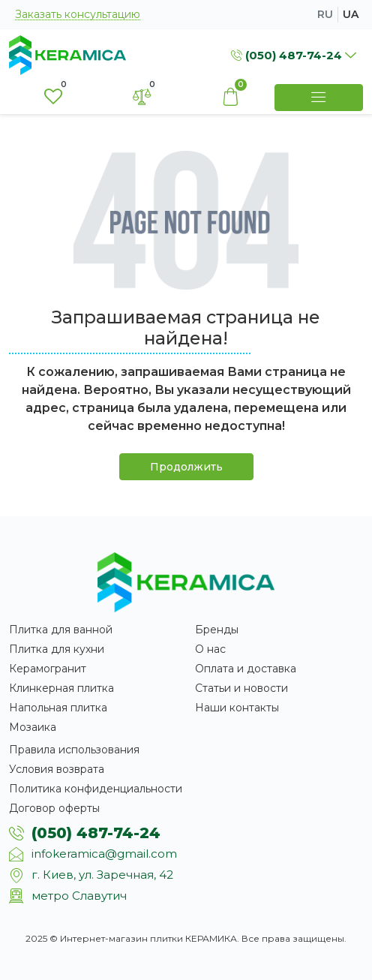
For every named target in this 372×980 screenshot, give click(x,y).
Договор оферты (54, 808)
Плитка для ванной (61, 630)
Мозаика (33, 727)
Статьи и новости (241, 688)
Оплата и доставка (246, 669)
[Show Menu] (319, 98)
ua (351, 14)
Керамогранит (48, 669)
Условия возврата (57, 769)
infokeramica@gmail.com (104, 854)
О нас (210, 649)
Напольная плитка (58, 708)
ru (325, 14)
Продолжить (186, 467)
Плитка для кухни (57, 649)
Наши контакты (237, 708)
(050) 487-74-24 (96, 833)
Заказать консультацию (78, 15)
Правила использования (74, 750)
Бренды (217, 630)
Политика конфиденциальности (96, 789)
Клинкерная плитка (61, 688)
